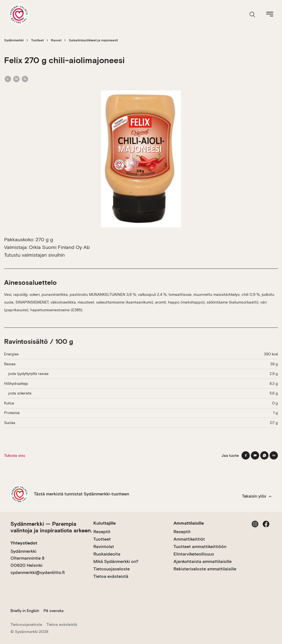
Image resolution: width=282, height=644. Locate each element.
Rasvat (56, 40)
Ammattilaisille (189, 523)
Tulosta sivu (15, 455)
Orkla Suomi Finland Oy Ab (59, 247)
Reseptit (102, 532)
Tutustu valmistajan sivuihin (34, 255)
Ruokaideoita (107, 554)
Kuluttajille (105, 523)
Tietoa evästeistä (111, 576)
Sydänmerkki (14, 40)
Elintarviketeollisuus (194, 554)
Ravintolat (104, 547)
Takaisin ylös (257, 496)
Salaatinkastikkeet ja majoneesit (93, 40)
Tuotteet (37, 40)
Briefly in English (25, 611)
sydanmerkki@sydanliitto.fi (38, 572)
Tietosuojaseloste (112, 569)
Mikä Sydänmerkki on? (116, 561)
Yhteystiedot (24, 543)
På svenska (54, 611)
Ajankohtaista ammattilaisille (203, 561)
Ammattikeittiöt (189, 539)
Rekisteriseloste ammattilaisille (205, 569)
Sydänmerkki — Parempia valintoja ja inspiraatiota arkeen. (51, 527)
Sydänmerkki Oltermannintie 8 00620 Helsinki (27, 558)
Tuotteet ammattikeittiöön (200, 547)
